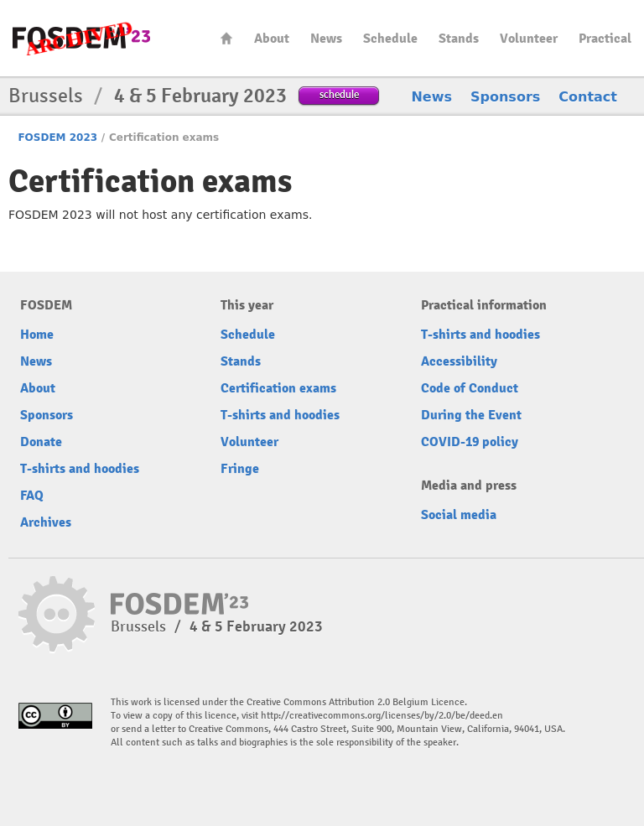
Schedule (390, 39)
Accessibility (459, 361)
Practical (605, 39)
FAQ (32, 496)
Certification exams (278, 388)
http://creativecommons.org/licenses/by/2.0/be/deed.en (382, 716)
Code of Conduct (470, 388)
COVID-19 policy (470, 442)
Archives (46, 522)
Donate (41, 442)
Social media (459, 515)
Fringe (240, 469)
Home (226, 38)
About (272, 39)
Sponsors (505, 97)
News (326, 39)
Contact (588, 97)
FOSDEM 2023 (57, 138)
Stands (459, 39)
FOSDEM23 (81, 38)
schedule (339, 94)
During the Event (471, 415)
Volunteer (529, 39)
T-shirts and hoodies (80, 469)
